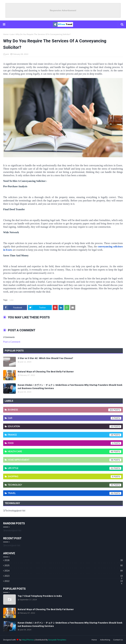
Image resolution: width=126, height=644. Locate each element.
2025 (64, 565)
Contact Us (118, 640)
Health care (65, 452)
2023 (64, 576)
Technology (65, 485)
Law (12, 34)
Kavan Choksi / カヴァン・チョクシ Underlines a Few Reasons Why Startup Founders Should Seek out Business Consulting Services (70, 387)
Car (65, 418)
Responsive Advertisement (63, 10)
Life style (65, 468)
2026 (64, 560)
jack (7, 54)
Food (65, 443)
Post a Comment (12, 342)
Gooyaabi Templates (57, 640)
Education (65, 427)
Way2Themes (28, 640)
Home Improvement (65, 460)
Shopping (65, 477)
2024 (64, 571)
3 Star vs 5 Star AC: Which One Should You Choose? (45, 358)
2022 (64, 581)
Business (65, 410)
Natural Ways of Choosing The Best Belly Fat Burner (46, 372)
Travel (65, 493)
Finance (65, 435)
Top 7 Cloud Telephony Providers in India (40, 596)
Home (6, 34)
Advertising (105, 640)
